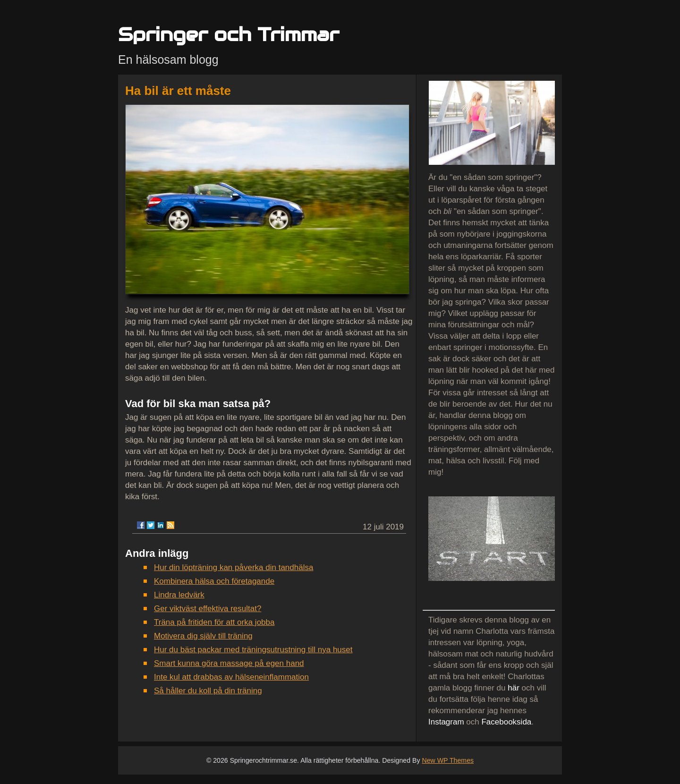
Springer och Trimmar (229, 34)
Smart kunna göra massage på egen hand (229, 663)
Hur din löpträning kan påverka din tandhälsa (234, 567)
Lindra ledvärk (179, 595)
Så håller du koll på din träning (208, 691)
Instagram (446, 722)
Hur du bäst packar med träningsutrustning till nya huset (253, 650)
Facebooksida (506, 722)
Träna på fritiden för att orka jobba (214, 622)
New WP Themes (448, 760)
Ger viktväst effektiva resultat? (208, 609)
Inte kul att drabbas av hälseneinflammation (231, 677)
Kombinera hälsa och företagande (214, 581)
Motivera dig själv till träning (203, 636)
